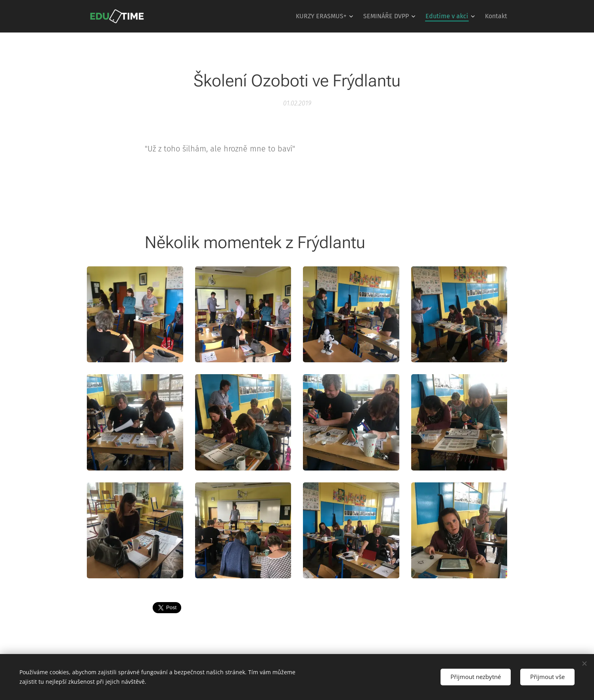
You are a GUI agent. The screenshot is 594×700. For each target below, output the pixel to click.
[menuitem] (325, 16)
